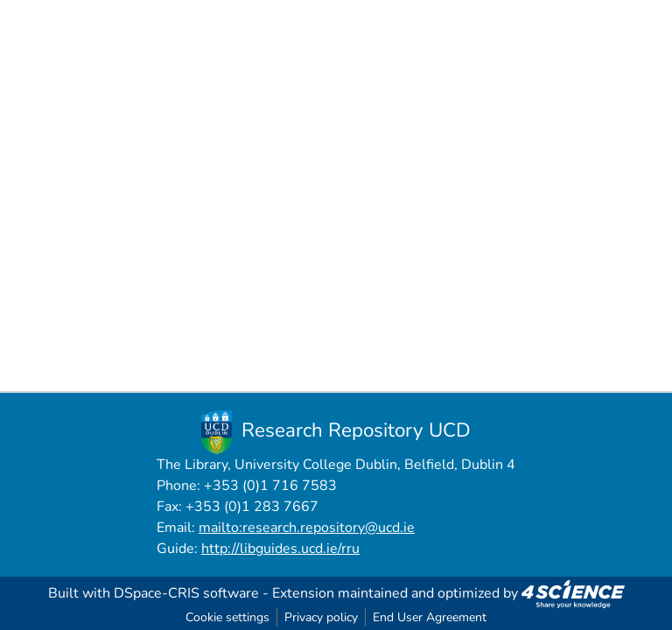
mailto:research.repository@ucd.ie (307, 528)
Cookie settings (227, 617)
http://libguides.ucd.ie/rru (280, 549)
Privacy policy (321, 617)
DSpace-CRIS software (186, 593)
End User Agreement (430, 617)
